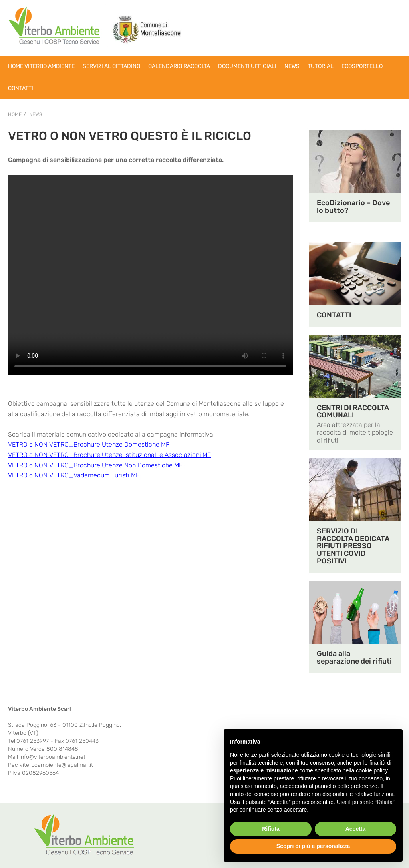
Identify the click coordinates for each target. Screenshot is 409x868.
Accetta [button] (356, 829)
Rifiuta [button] (271, 829)
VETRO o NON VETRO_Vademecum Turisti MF (74, 475)
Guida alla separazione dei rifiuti (354, 657)
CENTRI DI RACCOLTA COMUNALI (353, 412)
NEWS (36, 114)
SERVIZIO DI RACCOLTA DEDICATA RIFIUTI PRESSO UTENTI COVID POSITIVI (353, 546)
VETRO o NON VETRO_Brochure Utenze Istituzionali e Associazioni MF (109, 455)
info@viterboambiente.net (53, 757)
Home (15, 114)
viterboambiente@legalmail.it (56, 765)
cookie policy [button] (372, 770)
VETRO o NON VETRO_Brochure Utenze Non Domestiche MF (95, 465)
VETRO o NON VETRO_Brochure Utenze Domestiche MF (89, 444)
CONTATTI (334, 315)
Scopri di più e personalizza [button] (313, 846)
